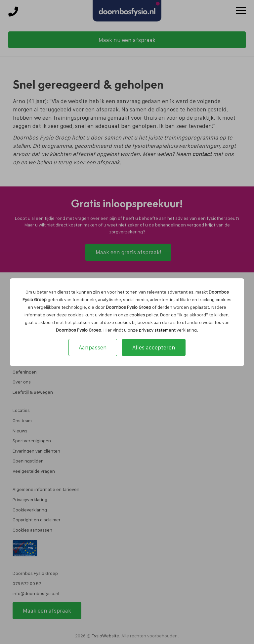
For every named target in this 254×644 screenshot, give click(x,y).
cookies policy (144, 315)
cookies (224, 300)
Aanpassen (93, 347)
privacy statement (157, 330)
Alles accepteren (154, 347)
